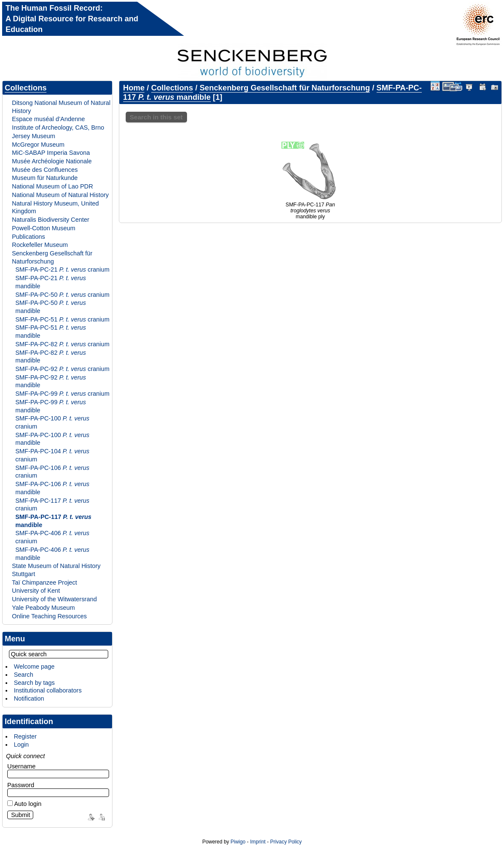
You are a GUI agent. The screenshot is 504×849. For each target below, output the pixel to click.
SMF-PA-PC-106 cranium (52, 472)
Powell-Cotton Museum (44, 228)
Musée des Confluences (45, 170)
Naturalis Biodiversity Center (51, 220)
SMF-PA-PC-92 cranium (62, 369)
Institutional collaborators (48, 690)
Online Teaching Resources (49, 616)
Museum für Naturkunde (45, 178)
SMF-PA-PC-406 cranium (52, 537)
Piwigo (238, 842)
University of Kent (36, 591)
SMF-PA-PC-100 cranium (52, 422)
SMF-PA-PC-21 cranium (62, 269)
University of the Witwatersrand (54, 599)
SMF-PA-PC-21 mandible (51, 282)
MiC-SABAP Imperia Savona (51, 153)
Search (23, 675)
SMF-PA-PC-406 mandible (52, 554)
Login (21, 745)
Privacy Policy (286, 842)
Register (25, 736)
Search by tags (34, 683)
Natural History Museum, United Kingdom (55, 207)
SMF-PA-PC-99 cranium (62, 394)
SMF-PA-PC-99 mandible (51, 406)
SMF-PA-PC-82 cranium (62, 344)
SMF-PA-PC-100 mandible (52, 439)
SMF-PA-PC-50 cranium (62, 295)
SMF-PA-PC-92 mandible (51, 381)
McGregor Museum (38, 145)
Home (134, 88)
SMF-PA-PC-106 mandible (52, 488)
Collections (26, 88)
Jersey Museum (34, 136)
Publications (29, 237)
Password (21, 785)
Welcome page (34, 666)
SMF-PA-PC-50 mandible (51, 307)
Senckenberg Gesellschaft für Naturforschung (52, 257)
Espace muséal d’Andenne (48, 119)
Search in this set (156, 117)
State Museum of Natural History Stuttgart (56, 570)
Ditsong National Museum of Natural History (61, 107)
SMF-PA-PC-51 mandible (51, 332)
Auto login (24, 804)
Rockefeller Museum (40, 245)
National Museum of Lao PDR (52, 186)
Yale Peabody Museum (43, 608)
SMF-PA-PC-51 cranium (62, 319)
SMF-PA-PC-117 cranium (52, 505)
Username (21, 766)
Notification (29, 698)
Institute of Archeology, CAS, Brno (58, 127)
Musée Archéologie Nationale (52, 161)
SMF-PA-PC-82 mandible (51, 357)
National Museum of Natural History (60, 195)
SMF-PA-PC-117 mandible (53, 521)
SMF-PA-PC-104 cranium (52, 455)
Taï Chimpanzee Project (45, 582)
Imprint (258, 842)
